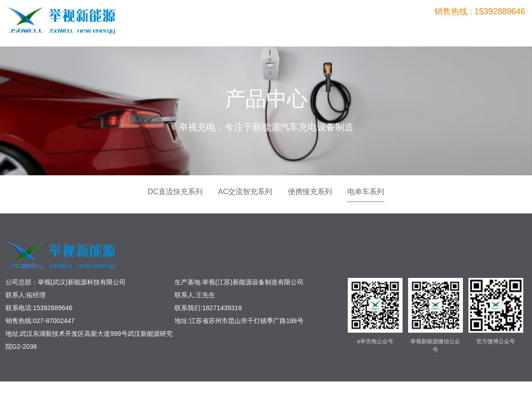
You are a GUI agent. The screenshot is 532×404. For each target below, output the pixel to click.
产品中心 (348, 29)
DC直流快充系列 (175, 192)
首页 (309, 29)
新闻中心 (465, 29)
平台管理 (426, 29)
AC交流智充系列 (245, 192)
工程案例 (387, 29)
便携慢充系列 (310, 192)
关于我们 (504, 29)
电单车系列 (366, 192)
